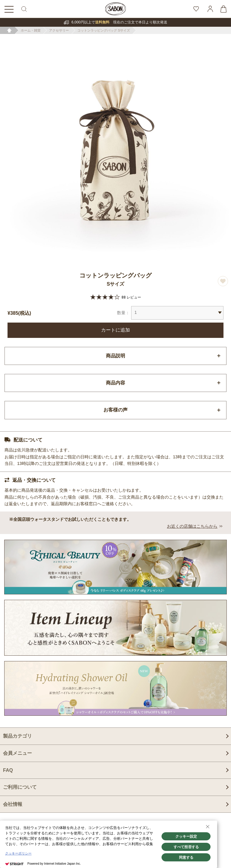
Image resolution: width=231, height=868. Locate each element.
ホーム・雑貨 (31, 30)
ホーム (9, 30)
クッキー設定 (186, 836)
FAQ (8, 770)
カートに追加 (115, 330)
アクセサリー (59, 30)
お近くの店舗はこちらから (192, 526)
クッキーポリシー (18, 853)
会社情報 (13, 804)
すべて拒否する (186, 847)
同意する (186, 857)
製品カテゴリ (17, 736)
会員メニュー (17, 753)
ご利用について (20, 787)
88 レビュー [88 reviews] (131, 297)
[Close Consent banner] (208, 827)
